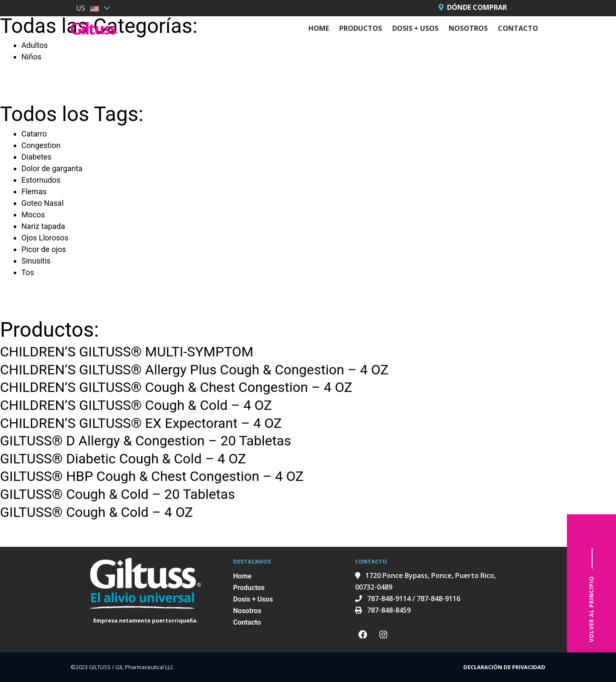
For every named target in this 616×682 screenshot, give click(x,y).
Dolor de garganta (52, 168)
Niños (31, 57)
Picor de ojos (44, 249)
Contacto (518, 28)
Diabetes (36, 157)
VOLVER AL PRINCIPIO (591, 609)
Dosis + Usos (415, 28)
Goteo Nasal (43, 203)
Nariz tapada (43, 226)
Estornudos (41, 180)
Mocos (33, 215)
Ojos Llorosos (45, 238)
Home (319, 28)
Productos (361, 28)
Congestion (41, 145)
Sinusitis (36, 261)
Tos (28, 272)
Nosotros (468, 28)
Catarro (34, 134)
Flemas (34, 191)
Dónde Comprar (473, 7)
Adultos (34, 45)
